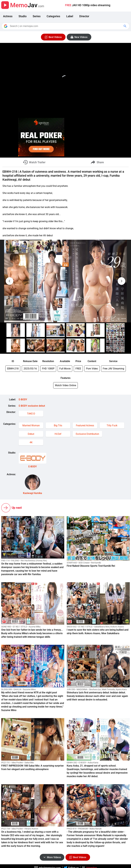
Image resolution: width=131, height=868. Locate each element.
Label (70, 16)
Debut (31, 434)
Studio (23, 16)
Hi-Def (58, 434)
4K (31, 442)
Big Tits (58, 425)
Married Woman (31, 425)
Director (84, 16)
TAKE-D (31, 414)
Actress (8, 16)
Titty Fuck (112, 425)
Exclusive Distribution (87, 434)
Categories (53, 16)
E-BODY (23, 399)
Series (37, 16)
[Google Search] (125, 26)
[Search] (66, 26)
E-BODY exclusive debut (32, 406)
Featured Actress (85, 425)
